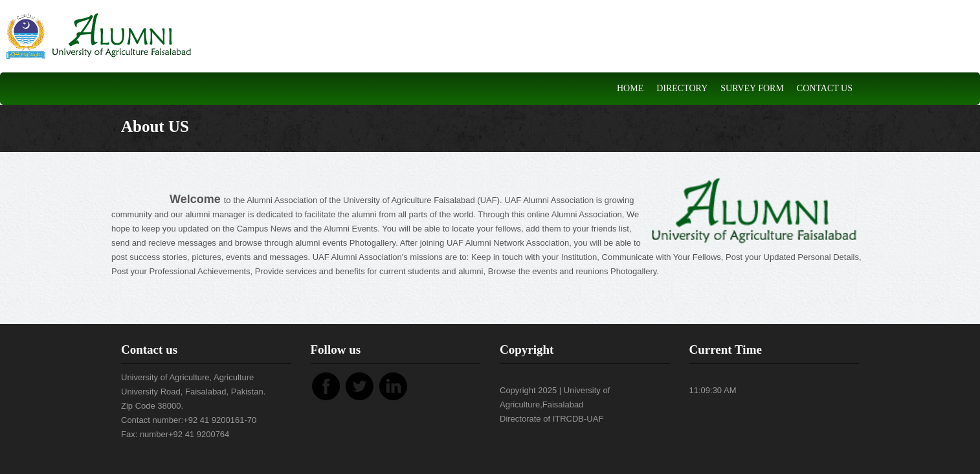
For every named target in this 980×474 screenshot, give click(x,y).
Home (630, 88)
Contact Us (825, 88)
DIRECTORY (682, 88)
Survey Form (752, 88)
